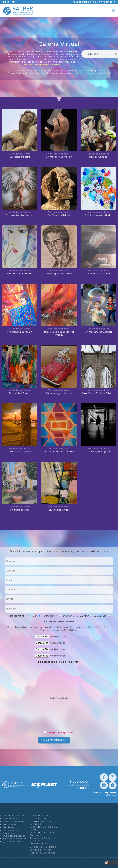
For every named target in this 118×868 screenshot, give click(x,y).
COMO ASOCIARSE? (104, 2)
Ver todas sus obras (20, 154)
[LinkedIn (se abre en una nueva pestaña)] (14, 2)
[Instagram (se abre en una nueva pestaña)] (10, 2)
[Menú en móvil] (114, 11)
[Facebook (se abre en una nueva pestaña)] (5, 2)
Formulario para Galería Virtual (42, 64)
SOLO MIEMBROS (82, 2)
